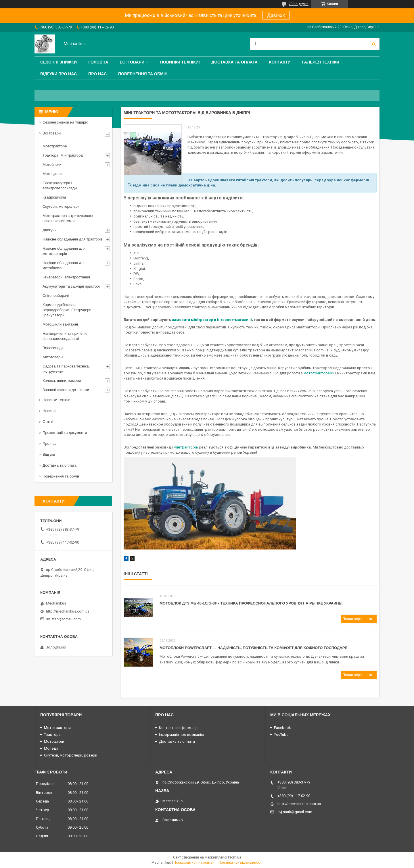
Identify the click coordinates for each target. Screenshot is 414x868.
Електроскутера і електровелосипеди (60, 185)
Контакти (280, 62)
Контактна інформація (179, 728)
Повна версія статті (359, 619)
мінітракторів (185, 447)
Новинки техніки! (180, 62)
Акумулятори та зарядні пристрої (71, 286)
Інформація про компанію (182, 735)
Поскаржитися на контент (195, 863)
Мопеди (51, 748)
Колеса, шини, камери (62, 381)
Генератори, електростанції (66, 277)
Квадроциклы (54, 197)
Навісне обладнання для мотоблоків (64, 265)
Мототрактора (55, 146)
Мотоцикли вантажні (60, 324)
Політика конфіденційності (240, 863)
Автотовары (53, 357)
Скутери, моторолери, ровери (71, 755)
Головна (98, 62)
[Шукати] (374, 44)
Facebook (282, 728)
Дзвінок (276, 15)
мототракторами (319, 373)
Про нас (97, 74)
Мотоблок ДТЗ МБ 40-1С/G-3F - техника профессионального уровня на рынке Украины (251, 603)
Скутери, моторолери (61, 206)
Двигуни (50, 230)
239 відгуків (299, 4)
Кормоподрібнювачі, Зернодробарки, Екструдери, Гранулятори (67, 310)
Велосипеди (53, 348)
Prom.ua (235, 857)
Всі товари (132, 62)
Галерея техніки (321, 62)
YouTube (281, 735)
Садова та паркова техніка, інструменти (66, 369)
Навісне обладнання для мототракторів (64, 251)
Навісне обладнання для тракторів (73, 239)
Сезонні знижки (59, 62)
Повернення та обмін (143, 74)
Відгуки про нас (59, 74)
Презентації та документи (65, 433)
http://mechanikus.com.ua (68, 611)
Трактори (52, 735)
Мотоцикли (52, 174)
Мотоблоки (52, 164)
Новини (49, 411)
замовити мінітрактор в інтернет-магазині (212, 320)
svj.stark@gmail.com (63, 619)
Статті (48, 422)
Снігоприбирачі (56, 296)
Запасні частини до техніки (66, 390)
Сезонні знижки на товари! (65, 122)
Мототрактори (57, 728)
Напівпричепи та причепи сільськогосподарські (65, 336)
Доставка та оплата (234, 62)
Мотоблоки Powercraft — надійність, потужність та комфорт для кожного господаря (253, 648)
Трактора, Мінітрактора (63, 155)
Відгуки (49, 454)
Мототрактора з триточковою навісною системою (68, 218)
